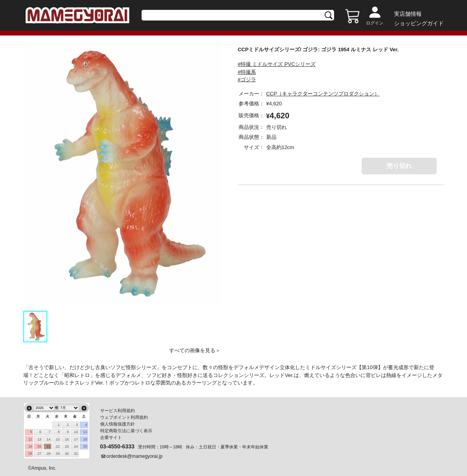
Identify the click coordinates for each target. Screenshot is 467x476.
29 (58, 454)
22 (58, 446)
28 (49, 454)
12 (30, 439)
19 (30, 446)
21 (49, 446)
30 (67, 454)
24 (76, 446)
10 (76, 432)
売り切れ (399, 166)
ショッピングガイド (419, 23)
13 (39, 439)
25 (85, 446)
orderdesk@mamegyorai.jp (135, 456)
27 (39, 454)
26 (30, 454)
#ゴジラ (247, 79)
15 (58, 439)
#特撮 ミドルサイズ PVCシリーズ (277, 64)
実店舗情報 (408, 14)
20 (39, 446)
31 (76, 454)
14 (49, 439)
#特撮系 (247, 72)
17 (76, 439)
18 (85, 439)
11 (85, 432)
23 (67, 446)
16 (67, 439)
